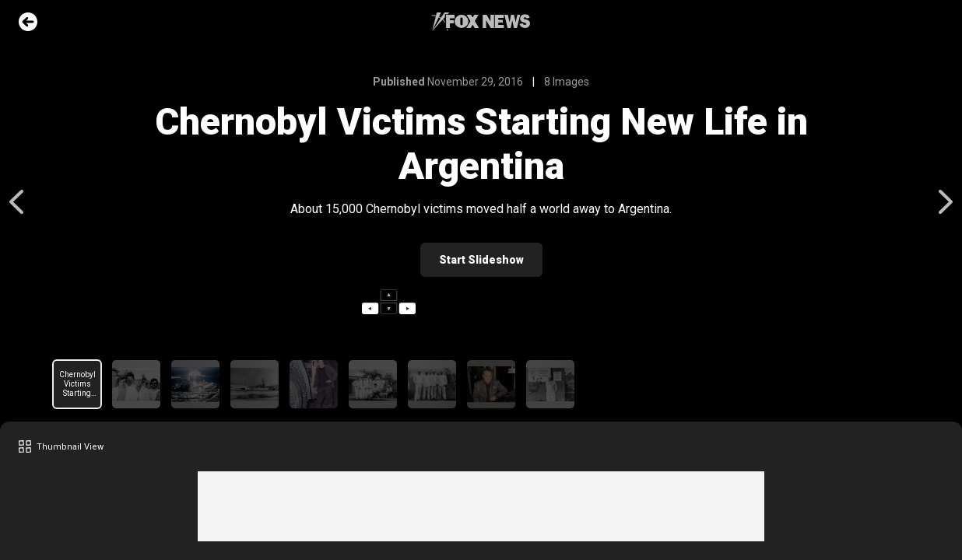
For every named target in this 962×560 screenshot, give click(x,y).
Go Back (28, 22)
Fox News (481, 22)
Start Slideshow (481, 260)
